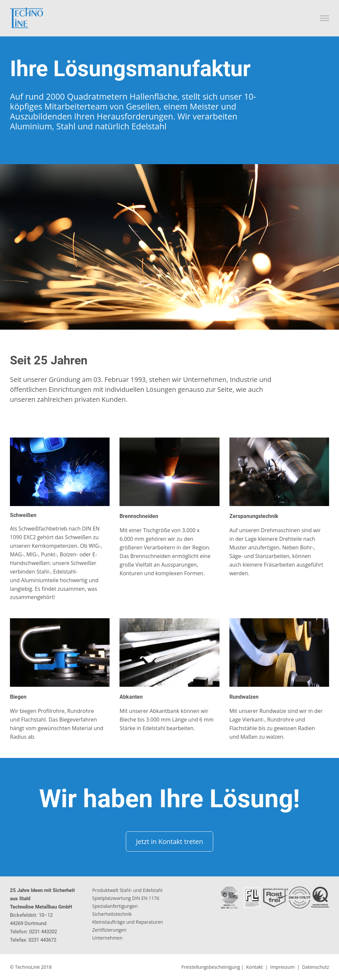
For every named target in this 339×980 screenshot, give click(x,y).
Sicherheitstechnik (112, 914)
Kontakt (254, 967)
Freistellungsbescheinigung (211, 967)
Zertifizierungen (109, 930)
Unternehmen (108, 938)
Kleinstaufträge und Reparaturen (128, 922)
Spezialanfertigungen (115, 906)
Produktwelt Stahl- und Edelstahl (127, 890)
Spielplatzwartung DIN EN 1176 (126, 898)
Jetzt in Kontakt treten (170, 841)
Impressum (282, 967)
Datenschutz (316, 967)
